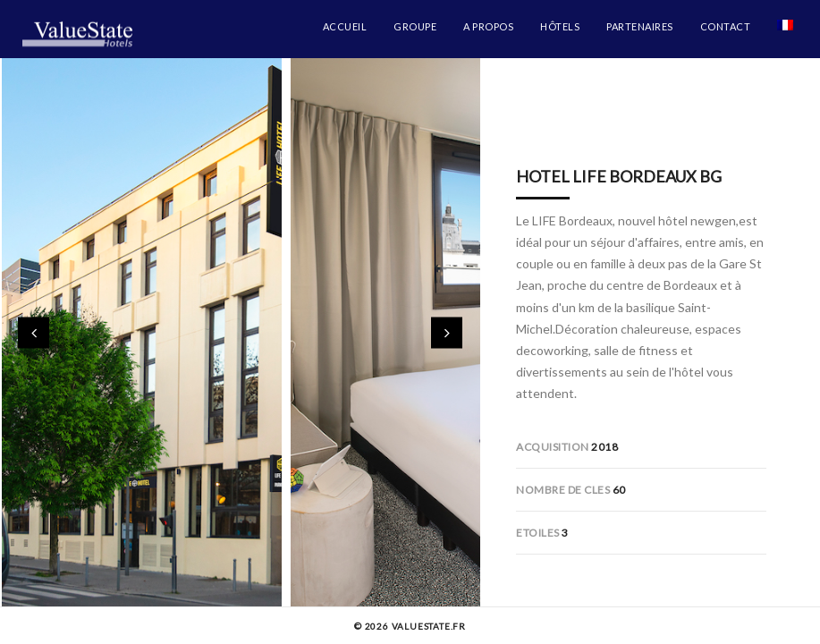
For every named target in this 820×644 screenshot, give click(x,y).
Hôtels (560, 26)
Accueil (345, 26)
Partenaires (640, 26)
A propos (488, 26)
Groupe (415, 26)
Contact (726, 26)
